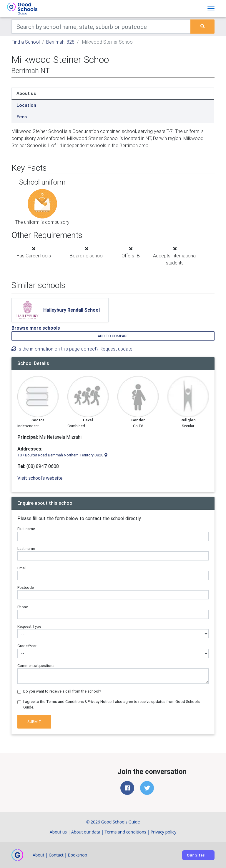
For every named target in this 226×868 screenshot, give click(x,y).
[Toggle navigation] (211, 9)
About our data (86, 832)
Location (26, 105)
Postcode (26, 587)
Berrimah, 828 (60, 42)
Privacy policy (164, 832)
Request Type (29, 626)
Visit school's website (40, 478)
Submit (34, 722)
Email (22, 568)
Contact (56, 855)
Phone (23, 607)
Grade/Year (27, 646)
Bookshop (78, 855)
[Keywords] (101, 27)
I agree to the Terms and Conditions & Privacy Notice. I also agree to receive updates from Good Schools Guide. (112, 704)
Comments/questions (36, 666)
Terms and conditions (126, 832)
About (38, 855)
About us (26, 93)
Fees (22, 117)
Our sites (196, 855)
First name (26, 529)
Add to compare (113, 336)
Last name (26, 549)
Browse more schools (36, 328)
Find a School (26, 42)
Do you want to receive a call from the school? (62, 691)
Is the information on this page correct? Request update (72, 349)
